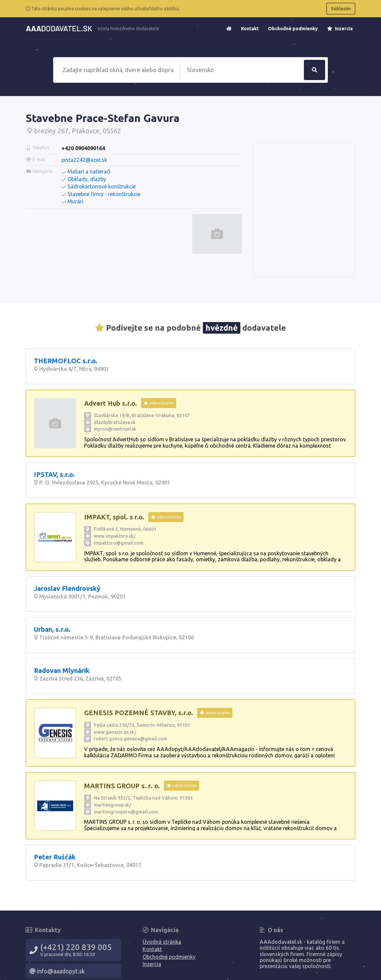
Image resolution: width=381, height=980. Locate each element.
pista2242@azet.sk (84, 160)
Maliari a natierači (89, 171)
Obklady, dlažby (87, 179)
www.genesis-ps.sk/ (115, 732)
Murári (75, 201)
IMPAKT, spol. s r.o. (114, 517)
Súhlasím (341, 9)
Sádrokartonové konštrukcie (102, 186)
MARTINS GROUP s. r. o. (122, 786)
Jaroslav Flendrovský (67, 588)
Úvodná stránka (162, 942)
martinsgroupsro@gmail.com (126, 812)
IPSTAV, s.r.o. (54, 474)
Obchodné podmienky (293, 29)
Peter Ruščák (55, 857)
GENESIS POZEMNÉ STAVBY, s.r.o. (139, 713)
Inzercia (340, 29)
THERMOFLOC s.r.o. (66, 361)
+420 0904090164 (83, 148)
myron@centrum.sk (115, 429)
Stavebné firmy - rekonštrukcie (104, 194)
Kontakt (250, 29)
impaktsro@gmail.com (119, 543)
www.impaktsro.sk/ (115, 536)
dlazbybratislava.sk (115, 422)
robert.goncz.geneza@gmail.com (130, 739)
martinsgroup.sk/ (113, 805)
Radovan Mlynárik (62, 670)
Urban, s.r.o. (52, 629)
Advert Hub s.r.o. (111, 403)
